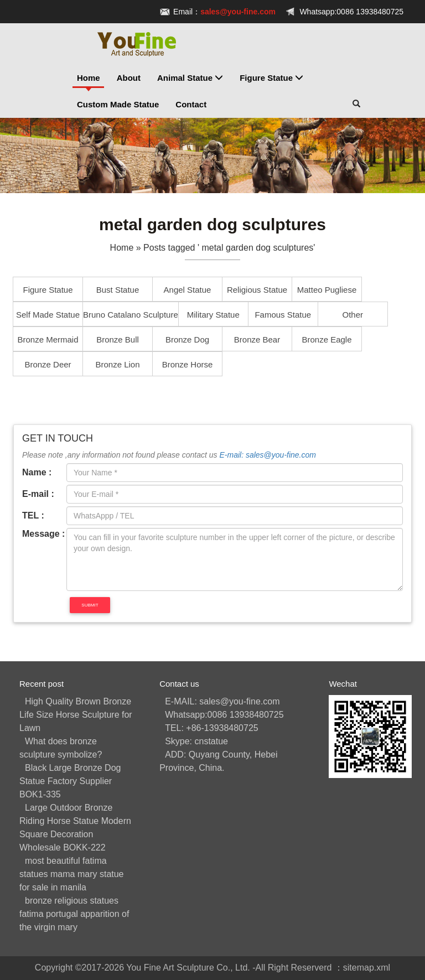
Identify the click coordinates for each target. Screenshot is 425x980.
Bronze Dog (187, 339)
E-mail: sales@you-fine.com (268, 455)
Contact (191, 104)
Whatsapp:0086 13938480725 (351, 12)
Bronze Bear (257, 339)
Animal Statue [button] (190, 78)
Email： (224, 12)
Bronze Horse (188, 364)
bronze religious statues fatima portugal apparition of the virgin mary (74, 914)
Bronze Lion (117, 364)
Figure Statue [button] (271, 78)
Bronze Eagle (326, 339)
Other (353, 315)
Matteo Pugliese (327, 290)
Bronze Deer (48, 364)
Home (89, 78)
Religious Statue (257, 290)
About (129, 78)
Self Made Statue (48, 315)
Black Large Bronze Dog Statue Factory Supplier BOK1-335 (70, 781)
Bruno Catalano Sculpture (131, 315)
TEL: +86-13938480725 (212, 728)
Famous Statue (283, 315)
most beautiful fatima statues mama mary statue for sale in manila (72, 874)
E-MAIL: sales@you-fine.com (222, 701)
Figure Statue (48, 290)
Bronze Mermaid (48, 339)
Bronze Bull (118, 339)
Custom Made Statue (118, 104)
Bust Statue (118, 290)
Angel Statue (188, 290)
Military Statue (213, 315)
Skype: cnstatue (196, 741)
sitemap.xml (367, 968)
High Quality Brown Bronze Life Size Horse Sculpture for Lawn (76, 715)
